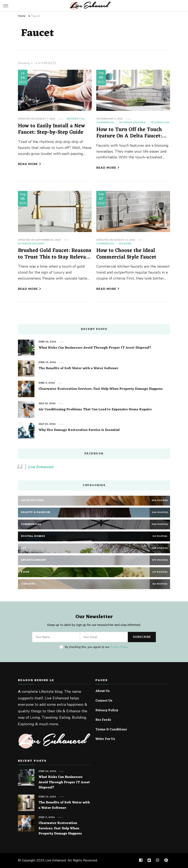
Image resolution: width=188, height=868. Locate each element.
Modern (125, 244)
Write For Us (105, 739)
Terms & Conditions (111, 730)
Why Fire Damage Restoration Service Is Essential (79, 430)
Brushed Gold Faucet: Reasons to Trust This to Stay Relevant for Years (55, 257)
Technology (160, 122)
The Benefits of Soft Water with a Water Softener (78, 369)
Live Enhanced (41, 467)
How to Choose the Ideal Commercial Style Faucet (126, 254)
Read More (29, 164)
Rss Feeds (103, 720)
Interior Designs (132, 122)
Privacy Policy (119, 647)
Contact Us (104, 701)
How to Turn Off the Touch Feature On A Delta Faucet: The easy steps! (129, 136)
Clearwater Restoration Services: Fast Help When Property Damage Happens (101, 389)
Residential (76, 119)
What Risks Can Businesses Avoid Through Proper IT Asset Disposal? (95, 348)
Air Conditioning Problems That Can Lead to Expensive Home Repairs (95, 410)
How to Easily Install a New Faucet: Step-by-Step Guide (51, 129)
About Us (103, 691)
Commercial (106, 122)
